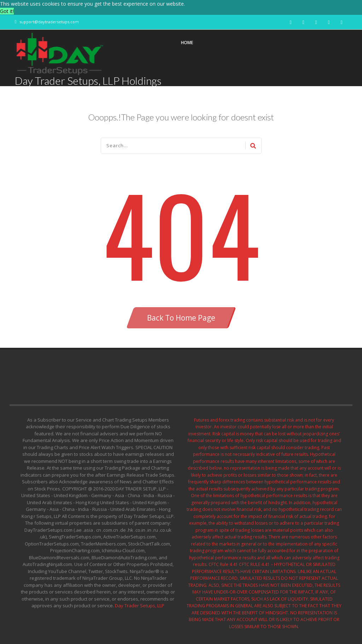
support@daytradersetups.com (49, 22)
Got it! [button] (7, 11)
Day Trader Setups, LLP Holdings (88, 80)
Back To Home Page (181, 318)
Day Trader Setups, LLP (140, 606)
